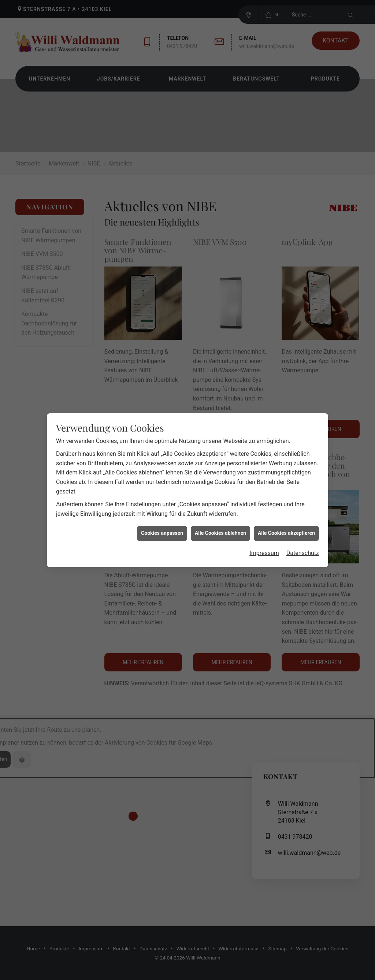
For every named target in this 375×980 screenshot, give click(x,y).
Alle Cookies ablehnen (220, 513)
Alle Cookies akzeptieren (286, 513)
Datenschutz (303, 533)
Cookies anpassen (162, 513)
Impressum (264, 533)
